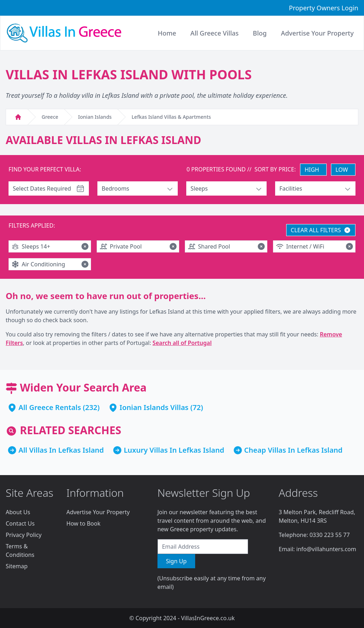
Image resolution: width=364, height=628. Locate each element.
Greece (50, 117)
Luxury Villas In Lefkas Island (174, 450)
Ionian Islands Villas (154, 407)
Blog (260, 33)
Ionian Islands (95, 117)
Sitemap (17, 566)
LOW (342, 170)
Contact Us (20, 523)
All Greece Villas (215, 33)
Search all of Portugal (182, 343)
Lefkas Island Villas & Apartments (171, 117)
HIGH (312, 170)
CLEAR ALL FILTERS (321, 230)
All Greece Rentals (50, 407)
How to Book (84, 523)
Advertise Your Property (98, 512)
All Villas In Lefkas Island (61, 450)
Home (167, 33)
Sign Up (176, 561)
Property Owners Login (324, 8)
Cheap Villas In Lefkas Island (293, 450)
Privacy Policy (24, 535)
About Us (18, 512)
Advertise (317, 33)
